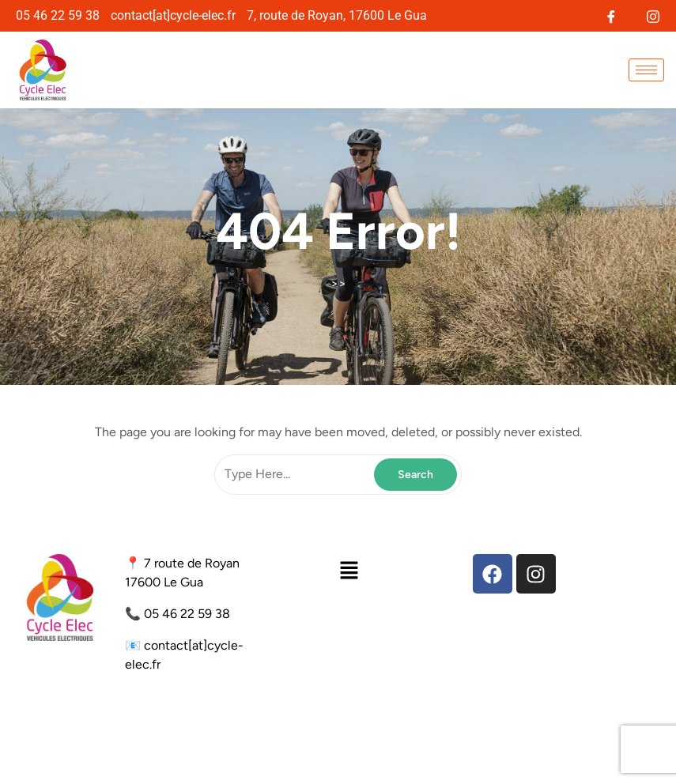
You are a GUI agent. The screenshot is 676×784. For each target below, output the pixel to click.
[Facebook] (611, 15)
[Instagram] (653, 15)
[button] (349, 570)
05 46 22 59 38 (187, 614)
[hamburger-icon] (646, 70)
